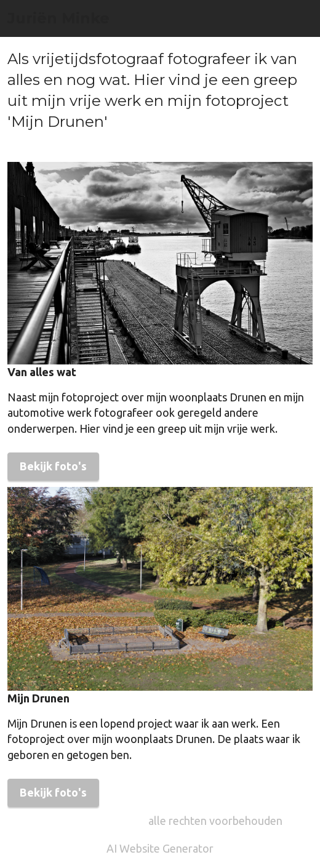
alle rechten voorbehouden (215, 821)
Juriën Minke (58, 18)
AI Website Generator (160, 848)
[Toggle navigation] (305, 3)
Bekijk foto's (53, 466)
